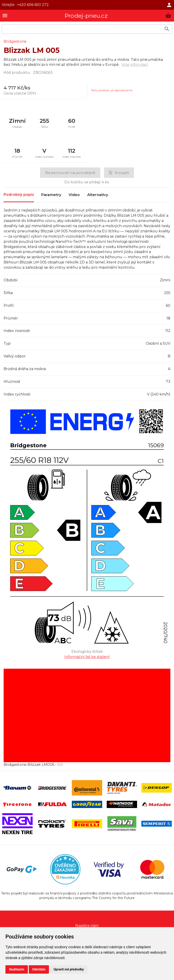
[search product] (167, 29)
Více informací (135, 65)
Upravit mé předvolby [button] (69, 969)
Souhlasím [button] (17, 969)
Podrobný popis (19, 195)
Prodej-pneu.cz (86, 16)
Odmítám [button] (39, 969)
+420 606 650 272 (33, 5)
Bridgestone (15, 41)
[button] (168, 16)
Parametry (51, 195)
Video (74, 195)
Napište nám (87, 926)
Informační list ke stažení (87, 657)
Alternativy (98, 195)
